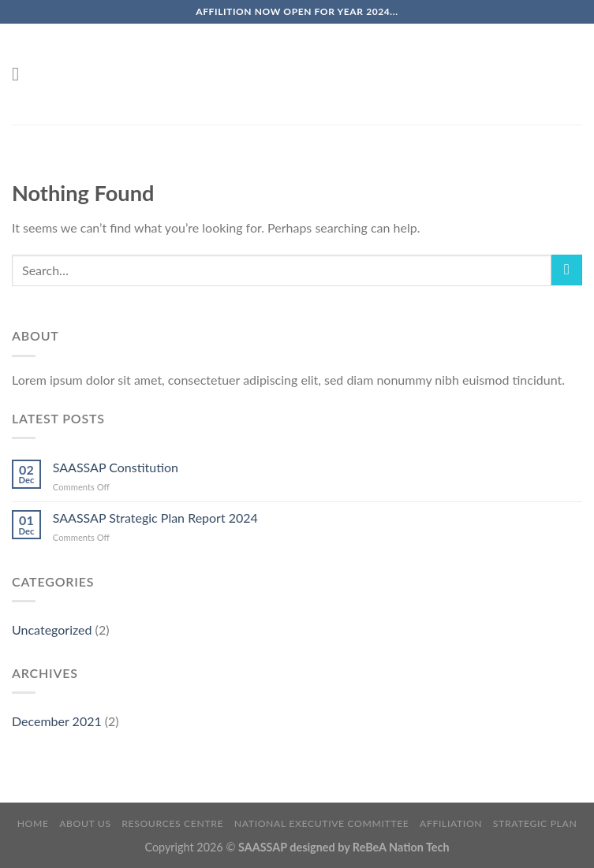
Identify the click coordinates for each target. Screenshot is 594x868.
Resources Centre (172, 823)
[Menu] (21, 74)
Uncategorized (52, 630)
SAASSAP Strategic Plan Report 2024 (155, 518)
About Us (85, 823)
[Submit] (567, 270)
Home (33, 823)
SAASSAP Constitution (116, 467)
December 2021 (57, 721)
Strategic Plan (535, 823)
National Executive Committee (322, 823)
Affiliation (451, 823)
